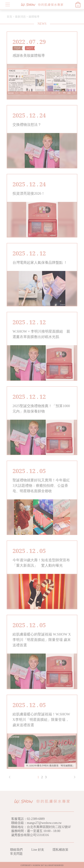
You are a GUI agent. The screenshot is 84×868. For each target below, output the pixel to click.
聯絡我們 (16, 850)
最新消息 (20, 17)
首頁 (9, 17)
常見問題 (16, 854)
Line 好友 (38, 850)
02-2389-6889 (36, 819)
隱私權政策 (60, 850)
